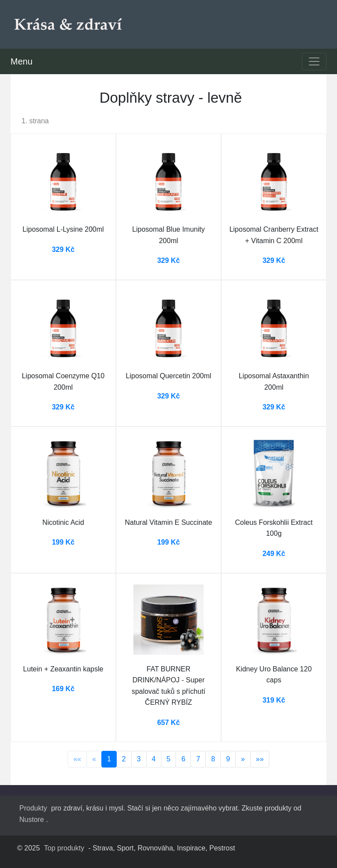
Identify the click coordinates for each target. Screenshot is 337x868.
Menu (22, 61)
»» (260, 759)
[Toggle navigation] (314, 61)
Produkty (33, 808)
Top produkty (64, 848)
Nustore (32, 820)
